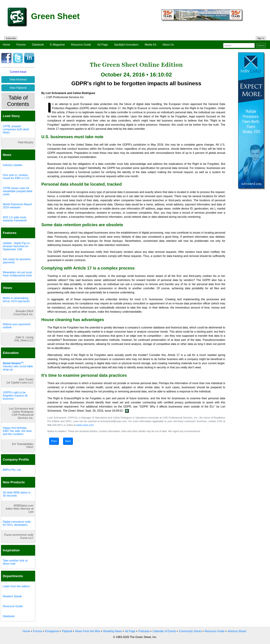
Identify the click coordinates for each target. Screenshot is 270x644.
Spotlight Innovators (126, 45)
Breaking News (113, 631)
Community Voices (190, 631)
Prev (54, 441)
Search (261, 45)
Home (6, 45)
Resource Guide (81, 45)
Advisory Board (237, 631)
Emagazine (52, 631)
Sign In (261, 38)
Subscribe (11, 38)
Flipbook (67, 631)
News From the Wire (88, 631)
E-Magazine (57, 45)
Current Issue (18, 72)
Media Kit (150, 45)
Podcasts (144, 631)
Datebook (38, 45)
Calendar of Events (164, 631)
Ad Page (103, 45)
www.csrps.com (85, 425)
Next (68, 441)
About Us (168, 45)
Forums (21, 45)
